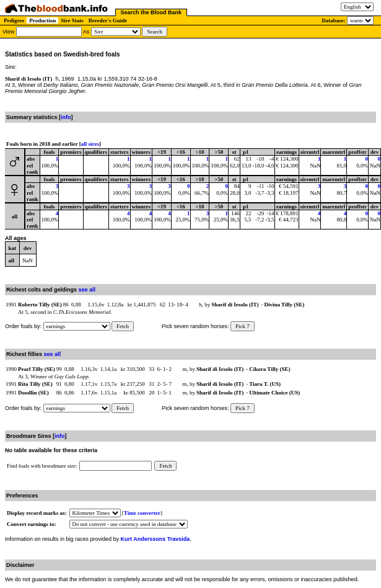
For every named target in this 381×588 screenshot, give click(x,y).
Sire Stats (72, 20)
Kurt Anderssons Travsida (155, 539)
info (66, 117)
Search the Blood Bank (151, 12)
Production (42, 20)
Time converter (142, 513)
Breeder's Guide (108, 20)
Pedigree (14, 20)
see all (87, 290)
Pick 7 (243, 326)
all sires (90, 144)
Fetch (123, 326)
